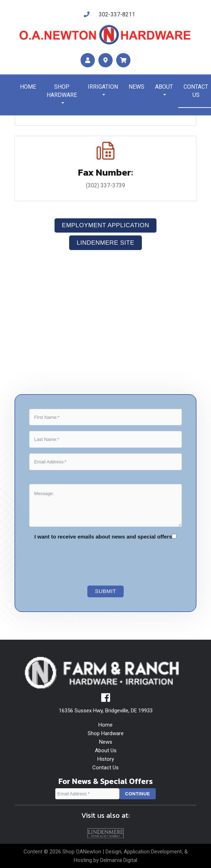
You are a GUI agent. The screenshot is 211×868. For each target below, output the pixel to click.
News (137, 87)
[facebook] (106, 700)
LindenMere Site (105, 243)
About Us (106, 750)
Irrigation (103, 87)
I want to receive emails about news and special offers (103, 537)
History (106, 759)
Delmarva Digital (119, 860)
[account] (88, 60)
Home (28, 87)
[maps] (105, 60)
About (164, 87)
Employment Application (106, 225)
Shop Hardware (62, 91)
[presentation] (89, 560)
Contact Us (105, 768)
